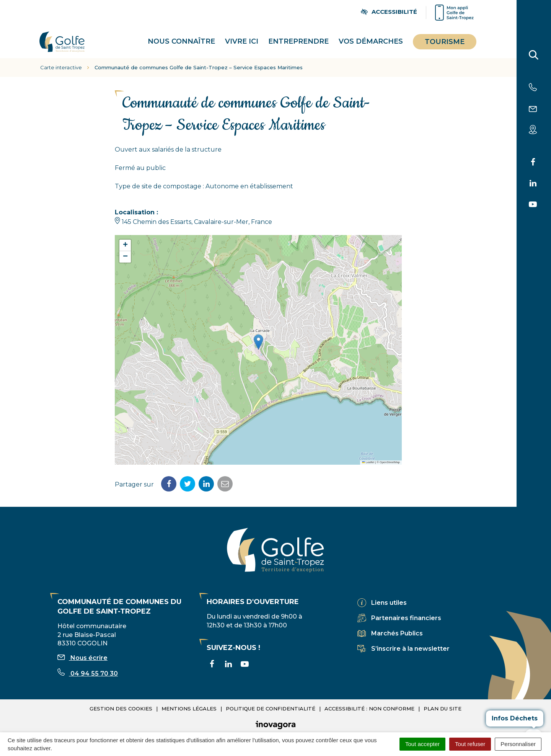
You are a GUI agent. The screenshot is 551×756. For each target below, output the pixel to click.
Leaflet (368, 452)
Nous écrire (82, 648)
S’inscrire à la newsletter (410, 638)
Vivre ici (242, 36)
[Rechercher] (534, 57)
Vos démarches (371, 36)
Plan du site (443, 698)
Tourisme (445, 37)
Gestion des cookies (121, 698)
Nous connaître (181, 36)
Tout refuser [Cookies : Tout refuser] (470, 744)
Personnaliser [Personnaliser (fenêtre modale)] (518, 744)
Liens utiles (389, 592)
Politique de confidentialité (271, 698)
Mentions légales (189, 698)
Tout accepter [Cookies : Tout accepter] (422, 744)
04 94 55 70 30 (88, 664)
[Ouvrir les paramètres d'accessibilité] (389, 12)
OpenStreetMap (390, 452)
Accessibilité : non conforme (369, 698)
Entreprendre (298, 36)
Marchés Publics (397, 623)
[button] (258, 332)
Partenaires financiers (406, 608)
